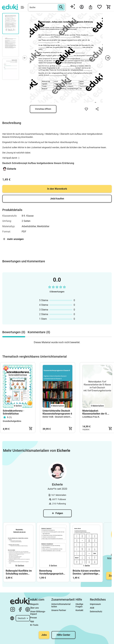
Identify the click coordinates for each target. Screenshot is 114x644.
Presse (33, 618)
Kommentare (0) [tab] (39, 332)
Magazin (34, 604)
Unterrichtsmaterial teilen (61, 605)
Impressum (95, 604)
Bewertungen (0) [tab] (14, 332)
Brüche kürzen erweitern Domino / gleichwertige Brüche (86, 572)
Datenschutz (96, 611)
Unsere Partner (59, 610)
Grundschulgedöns (12, 421)
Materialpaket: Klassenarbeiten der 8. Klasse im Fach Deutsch (95, 412)
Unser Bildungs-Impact (38, 613)
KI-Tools (34, 625)
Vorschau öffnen (43, 109)
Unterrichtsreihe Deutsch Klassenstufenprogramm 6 (57, 412)
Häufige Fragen (80, 605)
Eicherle (12, 169)
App (32, 621)
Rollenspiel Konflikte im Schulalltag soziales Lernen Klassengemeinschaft (19, 572)
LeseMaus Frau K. (91, 417)
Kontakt (79, 610)
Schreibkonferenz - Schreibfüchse (13, 412)
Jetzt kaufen (57, 199)
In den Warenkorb (57, 189)
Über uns (34, 608)
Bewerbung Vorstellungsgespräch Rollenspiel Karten (51, 572)
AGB (92, 608)
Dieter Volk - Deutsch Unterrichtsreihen (62, 417)
